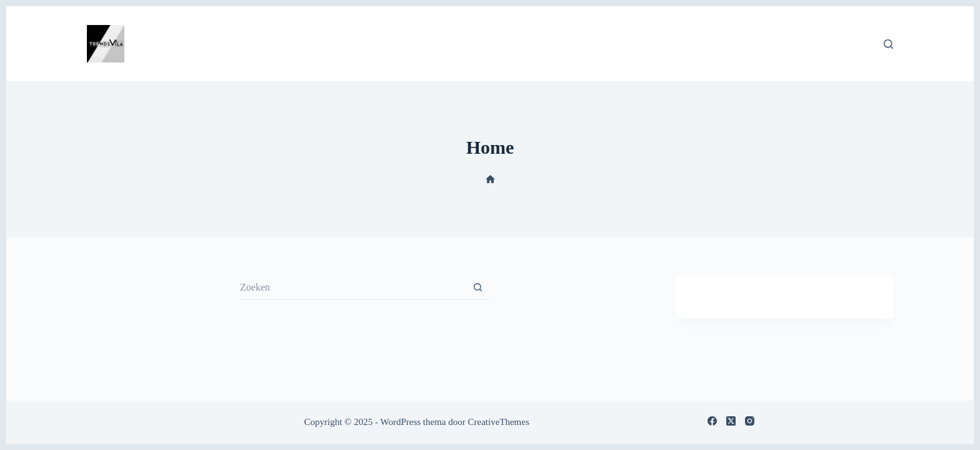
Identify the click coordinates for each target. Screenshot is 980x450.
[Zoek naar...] (352, 287)
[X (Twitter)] (731, 421)
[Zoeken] (888, 44)
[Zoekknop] (477, 287)
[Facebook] (712, 421)
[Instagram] (750, 421)
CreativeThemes (498, 422)
